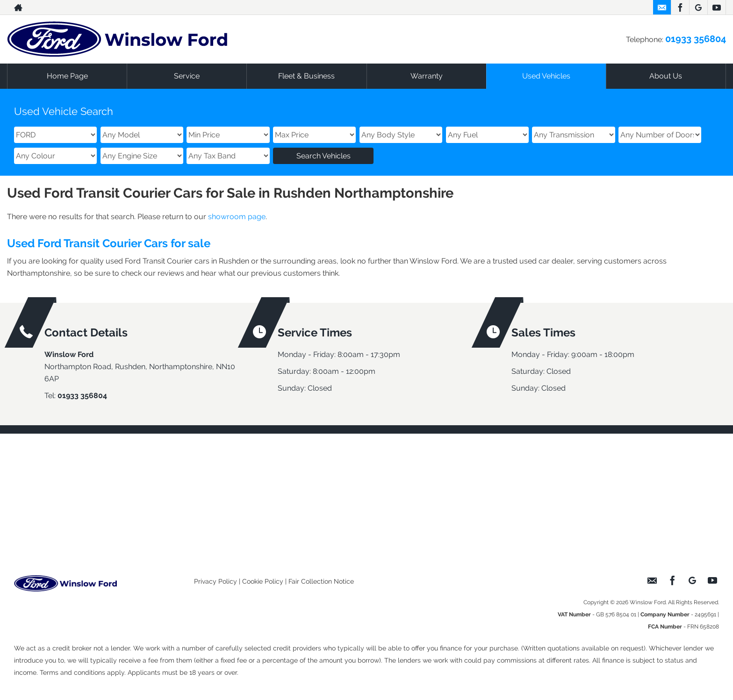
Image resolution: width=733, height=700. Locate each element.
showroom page (237, 217)
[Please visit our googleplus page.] (698, 7)
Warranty (427, 76)
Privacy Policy (216, 581)
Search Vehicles (323, 156)
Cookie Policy (263, 581)
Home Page (67, 76)
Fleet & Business (306, 76)
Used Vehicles (546, 76)
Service (187, 76)
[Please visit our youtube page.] (716, 7)
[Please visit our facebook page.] (680, 7)
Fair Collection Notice (321, 581)
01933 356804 (696, 39)
